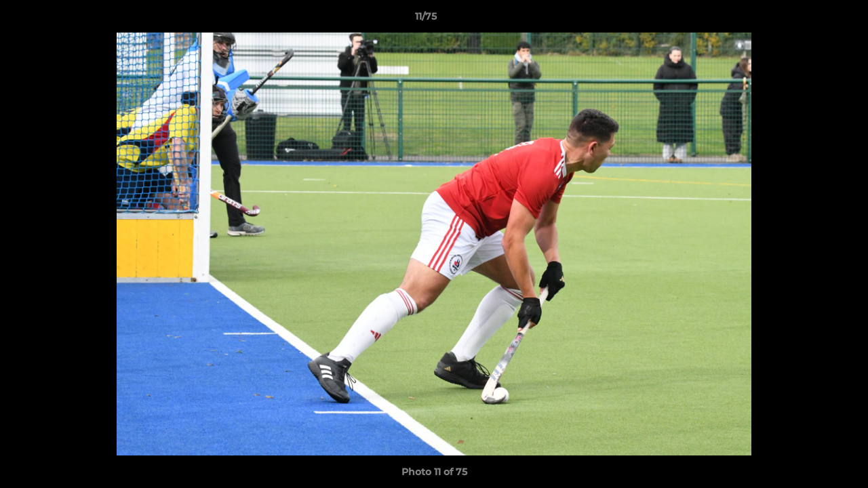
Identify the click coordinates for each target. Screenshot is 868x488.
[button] (811, 20)
